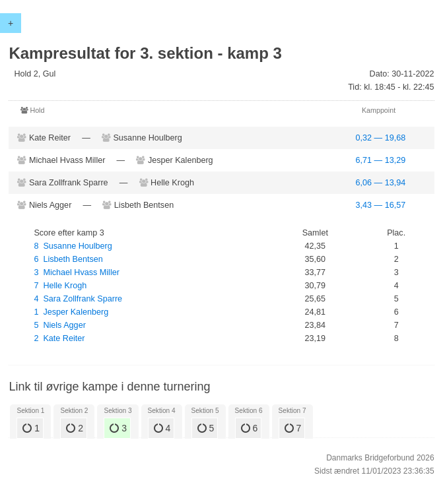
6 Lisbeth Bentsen (68, 259)
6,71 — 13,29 (381, 160)
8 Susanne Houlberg (73, 246)
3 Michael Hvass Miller (76, 272)
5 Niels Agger (59, 325)
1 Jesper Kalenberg (71, 312)
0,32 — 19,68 (381, 138)
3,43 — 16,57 (381, 205)
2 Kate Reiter (59, 338)
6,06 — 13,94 (381, 183)
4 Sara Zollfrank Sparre (78, 299)
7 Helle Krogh (60, 286)
